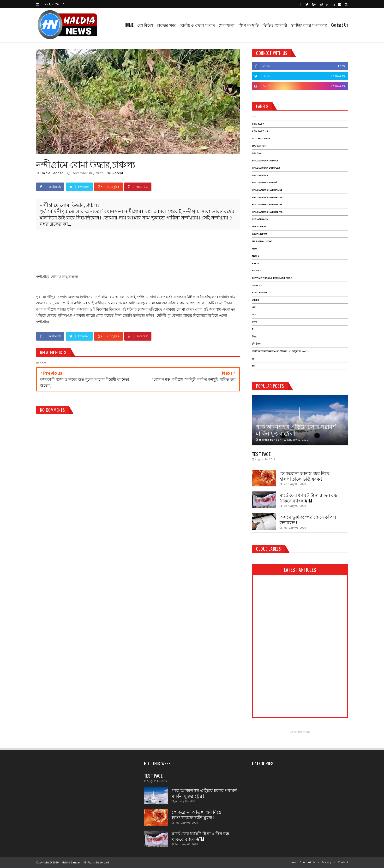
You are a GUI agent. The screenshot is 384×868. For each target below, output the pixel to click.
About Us (309, 862)
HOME (129, 25)
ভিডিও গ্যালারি (275, 25)
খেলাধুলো (227, 25)
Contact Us (340, 25)
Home (293, 862)
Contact (343, 862)
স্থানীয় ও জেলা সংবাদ (197, 25)
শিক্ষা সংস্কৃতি (249, 25)
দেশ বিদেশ (145, 25)
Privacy (326, 862)
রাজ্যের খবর (167, 25)
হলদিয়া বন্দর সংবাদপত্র (309, 25)
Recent (118, 173)
